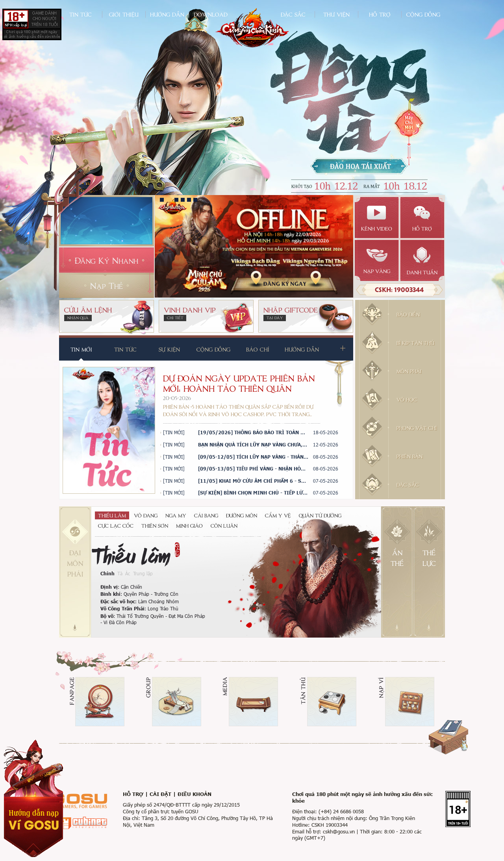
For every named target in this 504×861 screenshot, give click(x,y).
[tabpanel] (254, 246)
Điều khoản (195, 794)
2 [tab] (169, 200)
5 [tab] (189, 200)
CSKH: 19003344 (399, 289)
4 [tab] (183, 200)
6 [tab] (195, 200)
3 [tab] (176, 200)
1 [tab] (162, 200)
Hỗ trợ (380, 14)
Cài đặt (160, 794)
